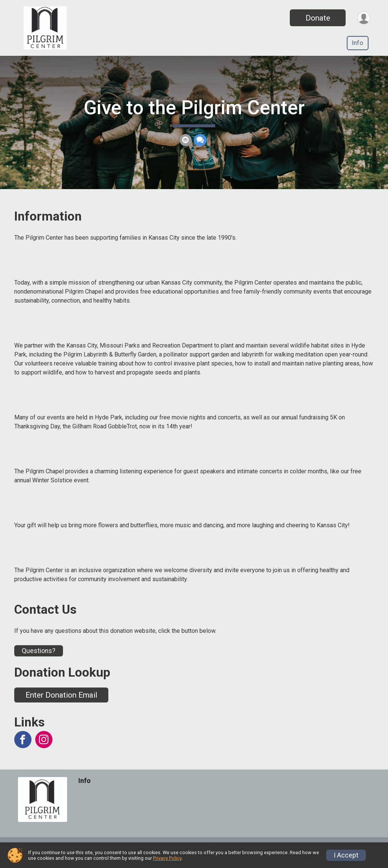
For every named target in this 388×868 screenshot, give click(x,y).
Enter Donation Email (61, 704)
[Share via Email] (186, 145)
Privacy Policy (167, 858)
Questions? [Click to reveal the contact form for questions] (39, 659)
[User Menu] (363, 18)
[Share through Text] (200, 145)
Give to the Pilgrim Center (194, 112)
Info (358, 43)
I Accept (346, 855)
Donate (317, 18)
